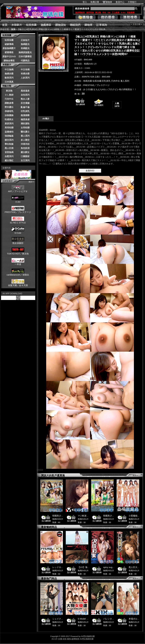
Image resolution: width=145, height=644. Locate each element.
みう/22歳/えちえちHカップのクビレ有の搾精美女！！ (110, 89)
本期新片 (17, 25)
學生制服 (9, 144)
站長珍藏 (9, 40)
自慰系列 (9, 156)
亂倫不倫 (25, 107)
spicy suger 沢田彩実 (113, 567)
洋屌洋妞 (25, 144)
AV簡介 (46, 119)
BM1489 (88, 60)
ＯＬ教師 (9, 95)
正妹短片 (25, 40)
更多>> (31, 182)
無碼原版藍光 (25, 52)
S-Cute (18, 232)
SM (109, 13)
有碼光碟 (25, 74)
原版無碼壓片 (9, 48)
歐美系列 (9, 78)
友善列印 (90, 171)
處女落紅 (9, 160)
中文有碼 (25, 69)
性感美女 (9, 119)
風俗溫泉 (25, 91)
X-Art (123, 13)
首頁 (5, 25)
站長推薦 (31, 25)
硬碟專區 (9, 52)
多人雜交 (25, 140)
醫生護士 (25, 132)
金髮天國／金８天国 (18, 284)
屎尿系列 (9, 123)
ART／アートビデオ (18, 190)
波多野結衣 (80, 13)
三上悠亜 (116, 13)
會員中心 (120, 2)
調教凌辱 (9, 103)
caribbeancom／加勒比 (18, 273)
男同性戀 (9, 128)
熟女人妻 (25, 99)
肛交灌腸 (25, 103)
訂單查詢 (102, 25)
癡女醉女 (25, 152)
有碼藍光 (25, 48)
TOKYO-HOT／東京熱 (18, 252)
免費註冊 (95, 2)
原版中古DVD (9, 56)
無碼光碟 (9, 74)
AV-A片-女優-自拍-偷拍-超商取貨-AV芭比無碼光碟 (72, 639)
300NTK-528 (88, 77)
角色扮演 (25, 148)
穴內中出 (9, 99)
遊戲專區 (46, 25)
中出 (104, 13)
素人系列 (25, 136)
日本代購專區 (25, 56)
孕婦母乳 (9, 111)
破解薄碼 (9, 44)
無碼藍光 (25, 44)
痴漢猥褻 (25, 115)
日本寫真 (9, 82)
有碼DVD (88, 64)
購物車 (109, 2)
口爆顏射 (25, 156)
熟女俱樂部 (18, 242)
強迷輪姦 (9, 136)
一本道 (18, 263)
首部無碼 (9, 152)
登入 (85, 2)
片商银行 (133, 2)
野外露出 (9, 107)
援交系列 (9, 140)
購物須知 (61, 25)
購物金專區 (9, 61)
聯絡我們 (75, 25)
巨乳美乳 (25, 111)
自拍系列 (25, 95)
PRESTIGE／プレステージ (18, 211)
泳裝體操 (9, 115)
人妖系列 (25, 78)
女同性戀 (25, 128)
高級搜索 (131, 13)
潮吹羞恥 (25, 123)
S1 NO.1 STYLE (18, 221)
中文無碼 (9, 69)
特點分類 (7, 86)
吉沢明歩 (90, 13)
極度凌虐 (25, 119)
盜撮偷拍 (9, 132)
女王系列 (25, 160)
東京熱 (98, 13)
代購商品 (25, 61)
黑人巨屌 (9, 148)
